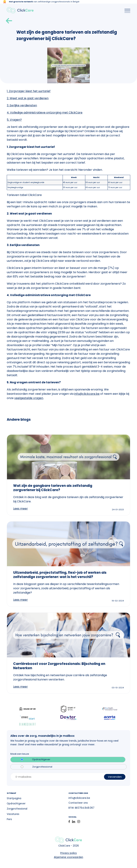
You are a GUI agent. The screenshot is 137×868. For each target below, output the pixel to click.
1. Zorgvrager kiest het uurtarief (29, 91)
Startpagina (14, 798)
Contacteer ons (78, 803)
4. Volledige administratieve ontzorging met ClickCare (45, 113)
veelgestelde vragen (29, 398)
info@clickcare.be (87, 394)
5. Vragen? (14, 120)
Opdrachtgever (41, 759)
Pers (9, 819)
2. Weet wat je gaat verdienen (28, 98)
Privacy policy (69, 853)
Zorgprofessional (42, 767)
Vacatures (13, 814)
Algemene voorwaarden (68, 857)
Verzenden (115, 777)
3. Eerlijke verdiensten (22, 105)
